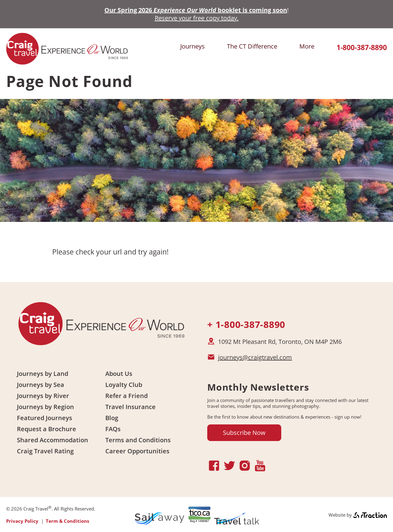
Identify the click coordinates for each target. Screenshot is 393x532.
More (307, 46)
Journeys (193, 46)
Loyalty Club (124, 385)
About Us (119, 374)
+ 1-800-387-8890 (246, 324)
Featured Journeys (45, 418)
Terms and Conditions (138, 440)
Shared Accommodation (53, 440)
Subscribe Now (244, 433)
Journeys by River (43, 396)
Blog (112, 418)
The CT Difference (252, 46)
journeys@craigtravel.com (255, 357)
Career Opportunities (137, 451)
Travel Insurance (130, 407)
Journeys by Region (45, 407)
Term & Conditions (67, 521)
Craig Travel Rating (45, 451)
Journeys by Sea (41, 385)
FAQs (113, 429)
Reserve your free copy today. (197, 18)
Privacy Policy (22, 521)
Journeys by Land (43, 374)
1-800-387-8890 (362, 47)
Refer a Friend (126, 396)
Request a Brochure (47, 429)
